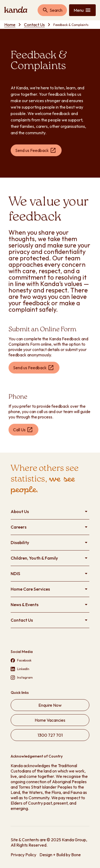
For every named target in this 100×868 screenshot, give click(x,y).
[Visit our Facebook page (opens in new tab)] (50, 660)
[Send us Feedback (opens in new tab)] (36, 150)
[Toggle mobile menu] (82, 10)
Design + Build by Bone (60, 855)
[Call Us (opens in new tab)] (23, 430)
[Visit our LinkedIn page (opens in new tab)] (50, 669)
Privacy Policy (23, 855)
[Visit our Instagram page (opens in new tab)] (50, 678)
